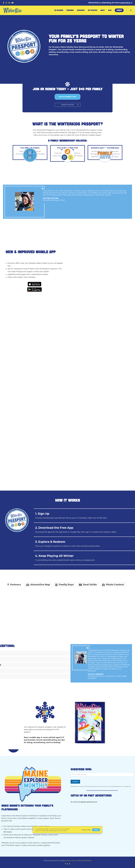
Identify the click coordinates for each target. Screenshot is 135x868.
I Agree (96, 830)
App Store (63, 532)
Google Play (75, 532)
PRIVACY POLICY (71, 861)
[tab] (14, 585)
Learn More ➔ (126, 3)
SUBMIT (75, 782)
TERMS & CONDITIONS (84, 861)
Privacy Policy (86, 830)
